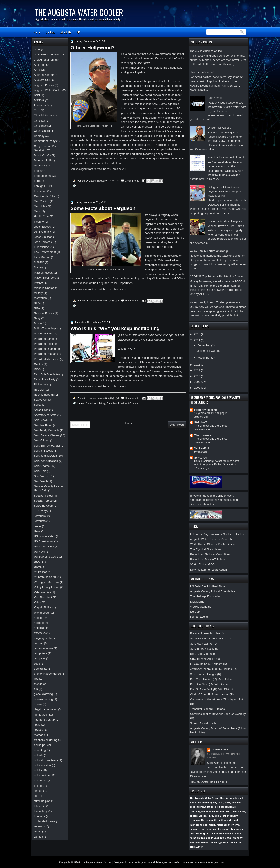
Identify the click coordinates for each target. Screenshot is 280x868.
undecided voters (45, 821)
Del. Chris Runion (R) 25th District (211, 679)
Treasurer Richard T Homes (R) (210, 709)
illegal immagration (46, 709)
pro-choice (40, 781)
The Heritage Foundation (206, 596)
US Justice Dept (44, 547)
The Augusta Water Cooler (79, 12)
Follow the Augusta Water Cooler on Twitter (217, 534)
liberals (38, 730)
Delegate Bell (42, 160)
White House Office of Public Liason (213, 544)
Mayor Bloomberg (45, 278)
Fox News (40, 191)
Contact (50, 32)
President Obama (128, 403)
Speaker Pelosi (43, 496)
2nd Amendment (44, 60)
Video (38, 602)
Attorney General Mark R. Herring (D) (213, 669)
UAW (37, 531)
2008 (198, 388)
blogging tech (42, 638)
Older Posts (177, 425)
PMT (79, 32)
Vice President (43, 597)
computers (40, 653)
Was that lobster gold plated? (226, 157)
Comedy (39, 136)
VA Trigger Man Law (46, 582)
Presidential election (46, 359)
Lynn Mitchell (42, 257)
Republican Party (45, 379)
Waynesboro (42, 613)
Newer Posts (80, 425)
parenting (40, 750)
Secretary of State (45, 415)
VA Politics (40, 572)
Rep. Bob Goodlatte (46, 374)
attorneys (40, 633)
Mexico (38, 283)
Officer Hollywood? (219, 128)
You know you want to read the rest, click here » (98, 169)
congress (40, 658)
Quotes (38, 364)
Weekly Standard (201, 607)
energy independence (47, 674)
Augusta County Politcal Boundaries (213, 591)
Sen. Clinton (42, 440)
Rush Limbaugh (44, 395)
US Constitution (44, 541)
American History (95, 403)
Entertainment (43, 176)
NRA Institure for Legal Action (208, 570)
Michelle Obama (44, 288)
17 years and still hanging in (211, 413)
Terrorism (40, 516)
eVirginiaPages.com (212, 862)
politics (38, 770)
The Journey (203, 435)
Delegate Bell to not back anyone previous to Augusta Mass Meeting (225, 191)
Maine (38, 267)
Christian (112, 403)
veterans (39, 826)
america (39, 628)
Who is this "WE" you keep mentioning (115, 328)
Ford (37, 181)
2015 (198, 334)
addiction (39, 623)
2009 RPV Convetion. (47, 55)
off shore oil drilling (46, 740)
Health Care (41, 216)
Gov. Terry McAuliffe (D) (205, 659)
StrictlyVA (201, 422)
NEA (37, 303)
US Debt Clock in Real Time (207, 586)
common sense (43, 648)
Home (37, 32)
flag (36, 679)
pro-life (38, 786)
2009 (198, 382)
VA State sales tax (45, 577)
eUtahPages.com (163, 862)
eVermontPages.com (186, 862)
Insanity (39, 222)
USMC (38, 567)
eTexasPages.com (140, 862)
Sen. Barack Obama (47, 435)
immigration (41, 715)
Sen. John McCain (45, 456)
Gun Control (41, 201)
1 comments (132, 181)
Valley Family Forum (47, 587)
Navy (37, 318)
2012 (198, 365)
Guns (37, 211)
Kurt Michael (42, 247)
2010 (198, 376)
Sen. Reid (40, 471)
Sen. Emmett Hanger (47, 446)
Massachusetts (43, 273)
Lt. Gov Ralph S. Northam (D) (209, 664)
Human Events (199, 617)
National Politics (44, 313)
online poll (40, 745)
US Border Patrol (45, 536)
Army (37, 70)
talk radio (40, 806)
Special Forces (43, 501)
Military (38, 293)
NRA (37, 308)
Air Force (40, 65)
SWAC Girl (201, 458)
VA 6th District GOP (202, 564)
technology (41, 811)
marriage (39, 735)
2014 (198, 340)
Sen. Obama (42, 466)
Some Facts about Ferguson (225, 221)
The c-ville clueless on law (206, 51)
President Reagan (45, 354)
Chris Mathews (43, 115)
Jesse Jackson (43, 237)
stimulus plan (42, 801)
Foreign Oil (41, 186)
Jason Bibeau (221, 750)
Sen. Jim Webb (43, 451)
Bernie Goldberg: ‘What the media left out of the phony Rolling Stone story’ (217, 463)
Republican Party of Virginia (207, 559)
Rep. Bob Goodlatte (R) (205, 654)
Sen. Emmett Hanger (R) (206, 674)
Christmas (40, 126)
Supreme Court (43, 506)
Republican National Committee (210, 554)
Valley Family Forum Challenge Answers (215, 302)
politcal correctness (46, 760)
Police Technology (45, 328)
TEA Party (40, 511)
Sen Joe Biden (43, 425)
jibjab (37, 725)
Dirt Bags (40, 165)
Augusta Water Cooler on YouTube (212, 539)
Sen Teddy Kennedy (46, 430)
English (38, 171)
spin (37, 796)
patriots (38, 755)
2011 (198, 370)
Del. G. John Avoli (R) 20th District (211, 689)
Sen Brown (41, 420)
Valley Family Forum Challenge (209, 251)
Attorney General (45, 75)
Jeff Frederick (42, 232)
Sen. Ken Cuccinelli (46, 461)
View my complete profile (208, 782)
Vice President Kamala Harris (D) (211, 638)
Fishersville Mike (206, 410)
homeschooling (43, 699)
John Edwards (43, 242)
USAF (38, 562)
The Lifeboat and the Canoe (211, 426)
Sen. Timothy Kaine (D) (205, 649)
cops (37, 664)
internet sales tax (45, 720)
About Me (66, 32)
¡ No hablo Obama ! (202, 72)
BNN (37, 95)
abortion (39, 618)
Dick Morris (197, 602)
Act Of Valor (215, 98)
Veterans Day (42, 592)
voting (38, 831)
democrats (40, 669)
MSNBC (39, 262)
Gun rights (40, 206)
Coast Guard (42, 131)
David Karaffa (42, 155)
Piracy (38, 323)
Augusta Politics (44, 85)
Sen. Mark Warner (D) (204, 644)
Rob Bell (39, 390)
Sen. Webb (41, 481)
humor (38, 704)
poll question (42, 775)
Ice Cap (195, 612)
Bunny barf (41, 105)
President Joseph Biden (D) (207, 633)
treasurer (39, 816)
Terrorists (40, 521)
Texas (38, 526)
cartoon (39, 643)
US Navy (39, 552)
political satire (42, 765)
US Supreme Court (46, 557)
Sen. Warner (42, 476)
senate (38, 791)
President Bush (43, 334)
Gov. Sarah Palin (44, 196)
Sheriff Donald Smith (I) (205, 723)
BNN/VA (39, 100)
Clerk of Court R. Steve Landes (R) (212, 694)
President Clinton (45, 339)
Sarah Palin (41, 410)
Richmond (40, 384)
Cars (37, 110)
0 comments (132, 301)
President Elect (43, 344)
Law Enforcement (45, 252)
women (38, 837)
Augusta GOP (43, 80)
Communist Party (45, 141)
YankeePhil (202, 448)
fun (36, 689)
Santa (38, 405)
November (204, 358)
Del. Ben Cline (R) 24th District (209, 684)
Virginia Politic (43, 607)
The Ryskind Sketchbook (206, 549)
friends (38, 684)
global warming (43, 694)
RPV (37, 369)
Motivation (40, 298)
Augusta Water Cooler (48, 90)
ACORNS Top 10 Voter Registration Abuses (217, 276)
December (204, 345)
